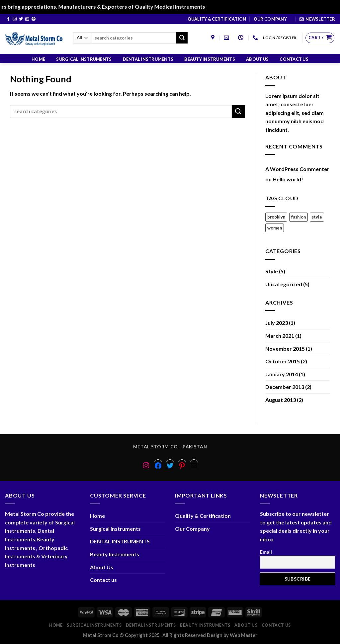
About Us (257, 59)
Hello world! (288, 179)
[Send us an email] (27, 19)
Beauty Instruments (210, 59)
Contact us (294, 59)
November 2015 (285, 349)
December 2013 (285, 387)
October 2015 (283, 361)
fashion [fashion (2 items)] (298, 217)
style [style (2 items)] (317, 217)
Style (272, 271)
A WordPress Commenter (297, 169)
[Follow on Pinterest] (34, 19)
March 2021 (280, 336)
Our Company (270, 19)
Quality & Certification (217, 19)
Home (38, 59)
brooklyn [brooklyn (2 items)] (276, 217)
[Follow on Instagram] (15, 19)
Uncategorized (284, 284)
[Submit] (182, 38)
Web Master (244, 635)
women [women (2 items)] (275, 228)
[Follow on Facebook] (8, 19)
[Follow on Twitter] (21, 19)
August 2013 (281, 400)
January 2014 (282, 374)
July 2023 (277, 323)
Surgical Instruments (84, 59)
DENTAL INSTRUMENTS (148, 59)
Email (266, 552)
